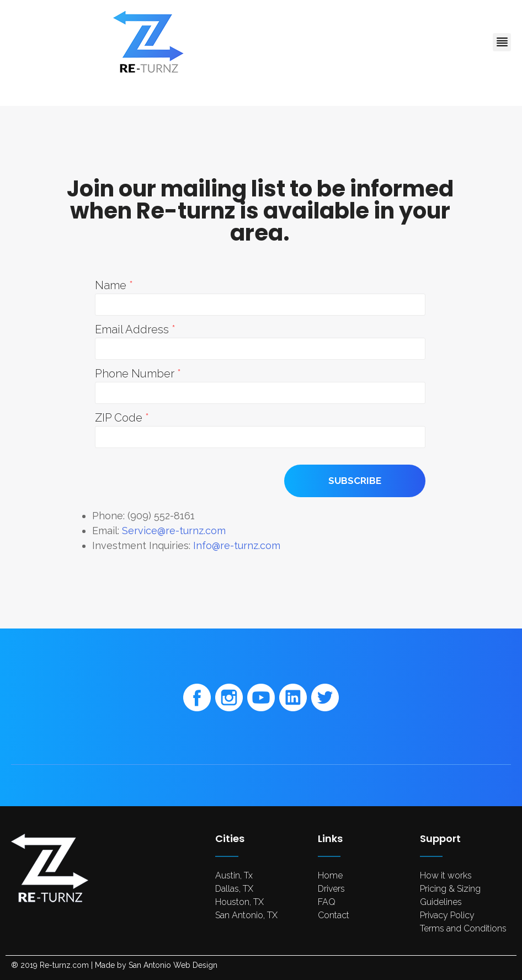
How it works (446, 875)
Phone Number (136, 374)
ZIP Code (120, 418)
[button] (502, 42)
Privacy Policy (447, 915)
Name (112, 285)
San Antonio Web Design (173, 965)
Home (330, 875)
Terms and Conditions (463, 928)
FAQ (327, 902)
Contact (334, 915)
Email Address (133, 329)
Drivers (331, 889)
